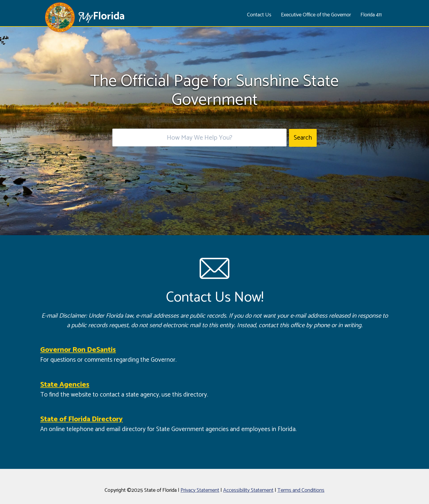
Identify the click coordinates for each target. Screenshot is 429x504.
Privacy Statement (200, 490)
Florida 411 (371, 15)
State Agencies (65, 385)
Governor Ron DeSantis (78, 350)
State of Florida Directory (81, 419)
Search (303, 138)
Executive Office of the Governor (316, 15)
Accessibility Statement (248, 490)
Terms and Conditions (301, 490)
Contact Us (259, 15)
